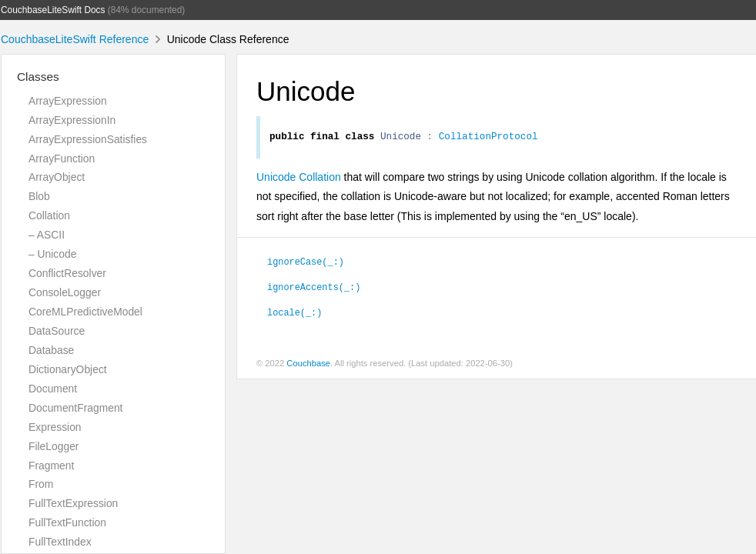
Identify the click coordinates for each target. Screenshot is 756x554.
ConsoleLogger (65, 292)
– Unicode (52, 254)
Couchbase (308, 365)
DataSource (57, 331)
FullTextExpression (73, 503)
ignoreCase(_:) (306, 263)
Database (51, 350)
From (41, 484)
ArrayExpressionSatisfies (88, 139)
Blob (39, 196)
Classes (38, 77)
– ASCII (47, 235)
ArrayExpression (68, 101)
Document (53, 389)
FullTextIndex (60, 542)
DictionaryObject (68, 369)
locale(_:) (294, 314)
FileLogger (54, 446)
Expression (55, 427)
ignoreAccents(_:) (314, 289)
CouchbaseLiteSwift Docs (53, 10)
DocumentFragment (75, 408)
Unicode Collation (299, 179)
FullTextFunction (67, 522)
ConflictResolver (67, 273)
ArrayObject (57, 177)
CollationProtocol (488, 138)
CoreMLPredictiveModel (85, 312)
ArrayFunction (62, 159)
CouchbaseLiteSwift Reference (75, 39)
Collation (49, 215)
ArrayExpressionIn (72, 120)
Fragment (51, 466)
